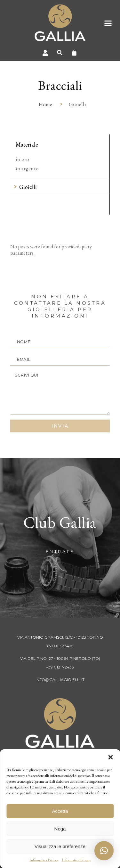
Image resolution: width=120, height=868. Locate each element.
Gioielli (28, 187)
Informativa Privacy (44, 860)
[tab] (60, 187)
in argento (27, 168)
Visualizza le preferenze (60, 846)
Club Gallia (60, 522)
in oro (22, 159)
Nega (60, 829)
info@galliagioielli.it (60, 680)
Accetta (60, 811)
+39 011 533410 (60, 646)
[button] (110, 757)
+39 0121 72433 (60, 667)
